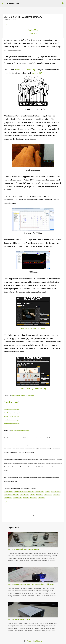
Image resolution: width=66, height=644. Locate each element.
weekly (26, 498)
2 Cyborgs (9, 492)
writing (42, 498)
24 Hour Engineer (12, 3)
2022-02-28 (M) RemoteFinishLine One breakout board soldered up (31, 584)
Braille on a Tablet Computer (33, 329)
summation (17, 498)
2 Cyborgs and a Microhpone (24, 492)
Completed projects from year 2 (12, 413)
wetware (33, 498)
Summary (8, 498)
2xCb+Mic (33, 30)
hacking (16, 495)
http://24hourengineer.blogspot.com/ (20, 431)
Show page (33, 33)
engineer (8, 495)
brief (47, 492)
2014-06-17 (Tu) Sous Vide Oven (19, 619)
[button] (6, 24)
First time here (11, 402)
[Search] (63, 3)
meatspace (25, 495)
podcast (39, 495)
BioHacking (40, 492)
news (32, 495)
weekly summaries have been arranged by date (23, 395)
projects (48, 495)
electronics (56, 492)
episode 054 (37, 73)
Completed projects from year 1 (12, 409)
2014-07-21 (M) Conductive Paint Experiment (23, 549)
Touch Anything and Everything (33, 389)
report (56, 495)
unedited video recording (25, 70)
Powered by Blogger (33, 641)
